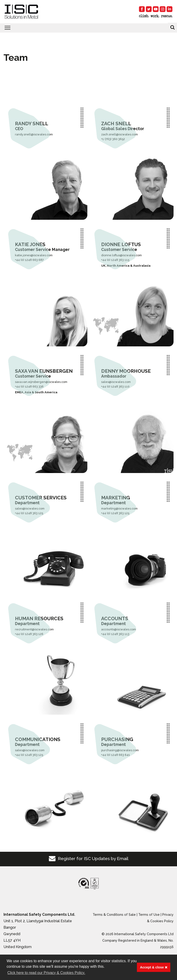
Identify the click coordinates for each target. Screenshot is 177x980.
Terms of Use (149, 914)
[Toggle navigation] (88, 28)
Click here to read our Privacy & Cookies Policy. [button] (46, 973)
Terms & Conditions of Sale (114, 914)
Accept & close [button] (154, 967)
